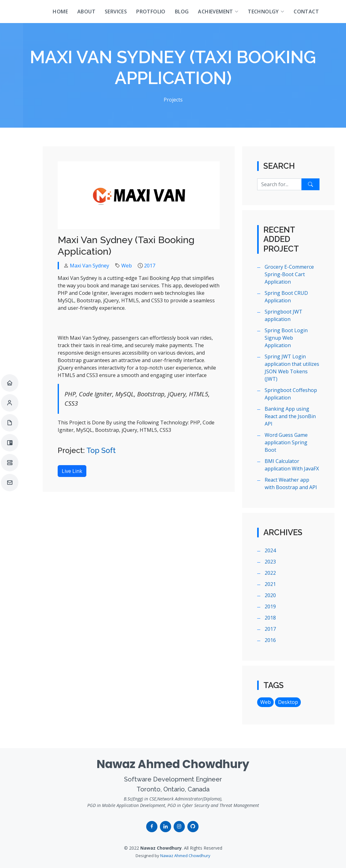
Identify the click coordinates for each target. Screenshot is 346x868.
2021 (270, 584)
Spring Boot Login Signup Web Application (286, 338)
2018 (270, 618)
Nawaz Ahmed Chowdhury (185, 856)
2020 (270, 595)
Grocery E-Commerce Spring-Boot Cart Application (289, 274)
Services (116, 12)
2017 (150, 266)
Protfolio (151, 12)
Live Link (72, 471)
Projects (173, 100)
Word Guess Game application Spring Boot (286, 442)
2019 (270, 606)
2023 (270, 562)
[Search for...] (279, 184)
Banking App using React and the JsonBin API (290, 416)
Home (60, 12)
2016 (270, 640)
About (86, 12)
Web (127, 266)
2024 (270, 550)
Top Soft (101, 451)
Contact (306, 12)
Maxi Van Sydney (89, 266)
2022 (270, 573)
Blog (182, 12)
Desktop (288, 702)
